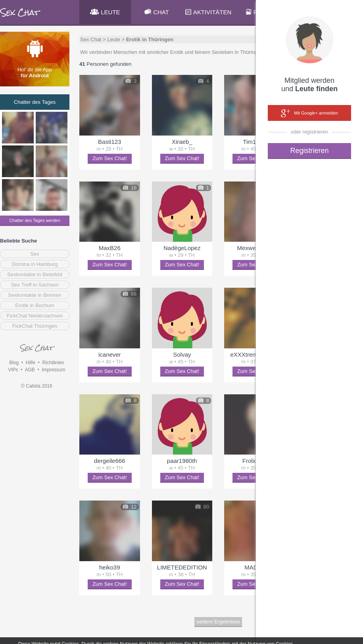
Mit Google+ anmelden (309, 113)
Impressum (53, 370)
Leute (114, 39)
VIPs (13, 370)
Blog (14, 363)
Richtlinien (53, 363)
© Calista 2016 (37, 386)
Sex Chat (91, 39)
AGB (30, 370)
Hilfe (31, 363)
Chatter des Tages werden (35, 220)
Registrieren (309, 151)
